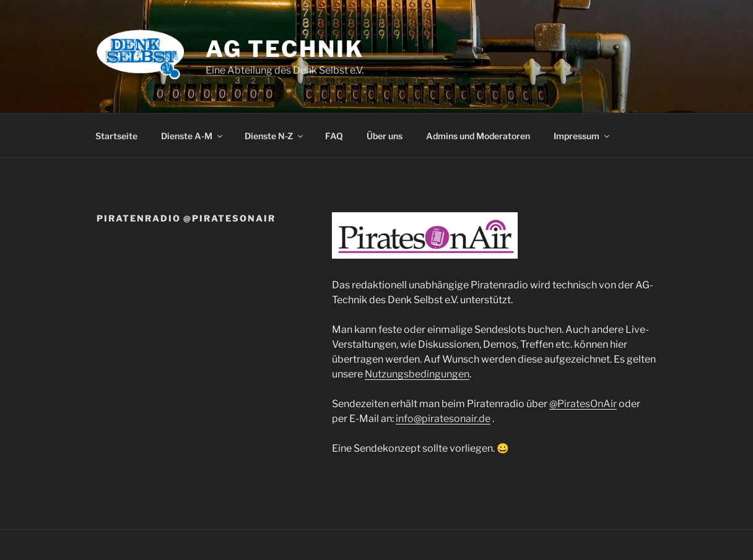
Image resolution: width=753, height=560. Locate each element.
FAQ (334, 136)
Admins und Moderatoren (478, 136)
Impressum (582, 136)
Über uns (385, 136)
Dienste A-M (193, 136)
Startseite (116, 136)
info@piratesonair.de (443, 419)
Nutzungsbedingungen (417, 374)
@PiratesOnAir (583, 404)
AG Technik (285, 49)
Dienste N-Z (275, 136)
